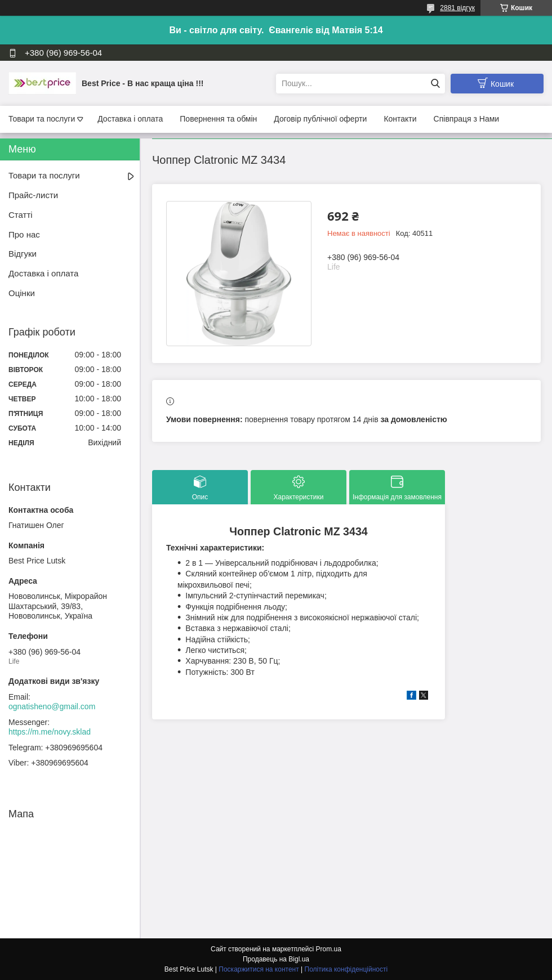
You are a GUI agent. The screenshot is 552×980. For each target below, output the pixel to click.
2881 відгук (457, 8)
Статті (21, 215)
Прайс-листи (33, 195)
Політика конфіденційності (346, 969)
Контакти (400, 119)
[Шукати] (435, 84)
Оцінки (22, 293)
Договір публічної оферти (320, 119)
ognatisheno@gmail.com (52, 706)
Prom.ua (329, 949)
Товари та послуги (42, 119)
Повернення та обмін (218, 119)
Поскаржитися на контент (259, 969)
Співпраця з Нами (467, 119)
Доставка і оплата (130, 119)
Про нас (24, 234)
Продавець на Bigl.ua (276, 959)
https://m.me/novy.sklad (50, 732)
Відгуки (23, 254)
